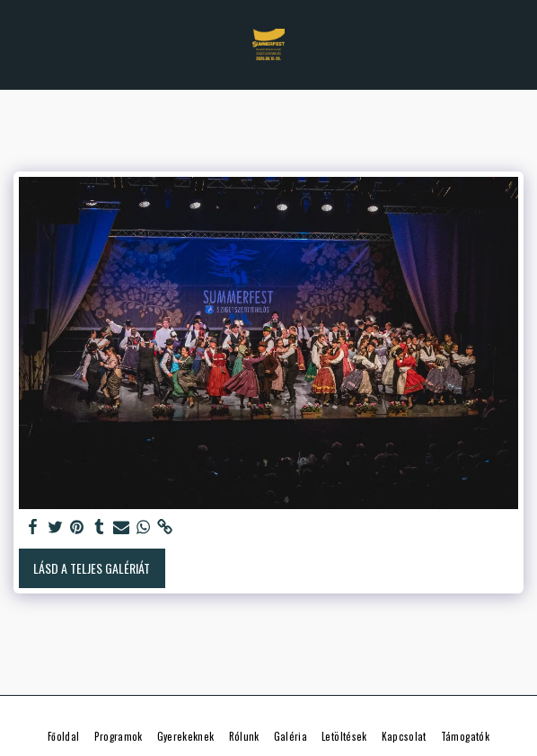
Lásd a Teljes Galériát (92, 568)
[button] (20, 44)
